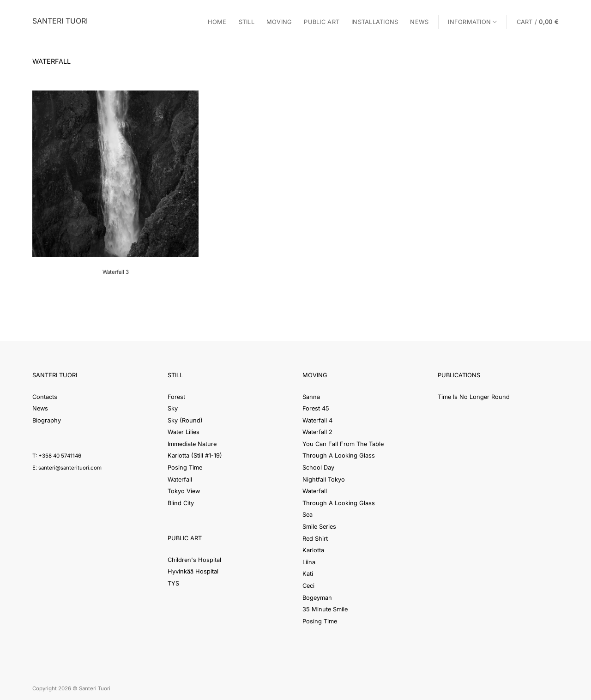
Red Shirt (315, 539)
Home (217, 22)
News (419, 22)
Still (247, 22)
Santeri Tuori (60, 21)
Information (472, 22)
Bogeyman (317, 598)
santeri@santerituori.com (70, 468)
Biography (47, 420)
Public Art (322, 22)
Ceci (308, 586)
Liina (309, 562)
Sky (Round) (185, 420)
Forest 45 (316, 408)
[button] (538, 22)
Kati (308, 574)
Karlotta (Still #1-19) (195, 456)
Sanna (311, 397)
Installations (375, 22)
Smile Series (319, 527)
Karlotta (313, 550)
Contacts (45, 397)
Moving (279, 22)
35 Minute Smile (325, 609)
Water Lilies (184, 432)
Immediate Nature (192, 444)
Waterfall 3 (116, 272)
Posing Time (185, 468)
